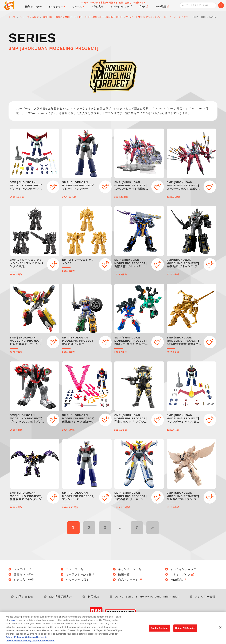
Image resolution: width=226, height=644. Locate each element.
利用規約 (93, 597)
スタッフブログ (182, 574)
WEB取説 (179, 580)
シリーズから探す (77, 580)
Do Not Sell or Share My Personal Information (147, 597)
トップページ (22, 569)
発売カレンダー (24, 574)
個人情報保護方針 (61, 597)
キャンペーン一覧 (130, 569)
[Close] (220, 633)
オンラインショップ (183, 569)
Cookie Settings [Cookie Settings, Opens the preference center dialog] (159, 633)
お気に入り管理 (24, 580)
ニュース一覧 (75, 569)
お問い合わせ (25, 597)
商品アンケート (130, 580)
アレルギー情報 (205, 597)
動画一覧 (124, 574)
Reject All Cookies (185, 633)
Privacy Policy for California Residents (26, 642)
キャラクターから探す (80, 574)
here (13, 625)
